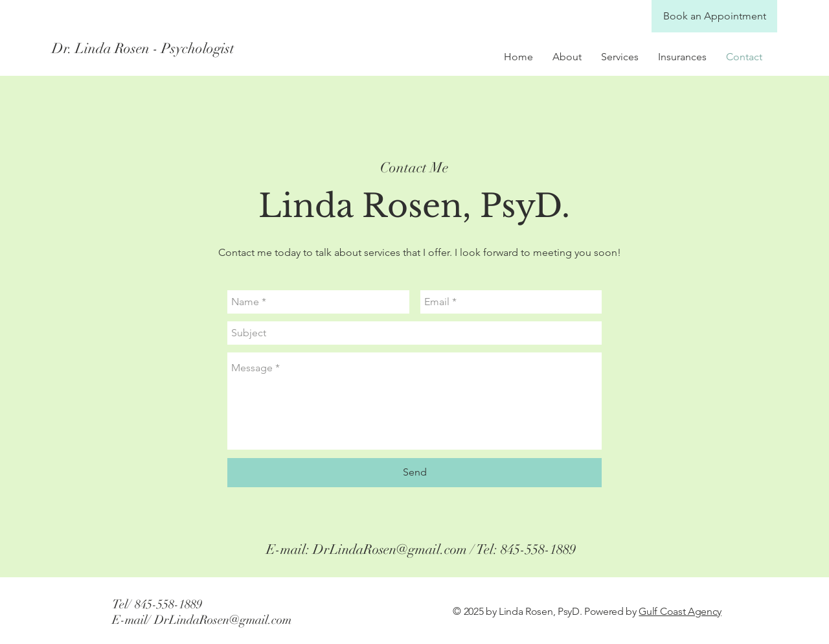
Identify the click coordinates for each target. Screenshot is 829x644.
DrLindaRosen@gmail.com (390, 549)
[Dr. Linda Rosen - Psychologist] (167, 49)
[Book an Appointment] (714, 16)
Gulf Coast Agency (680, 611)
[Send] (414, 473)
